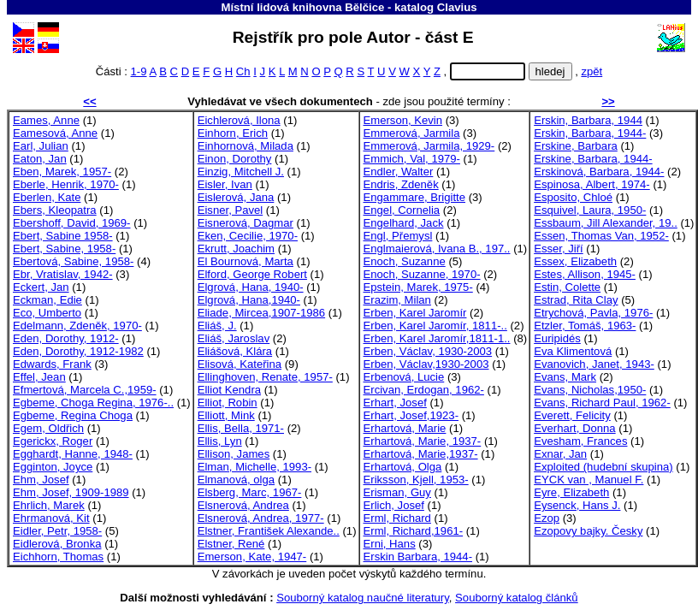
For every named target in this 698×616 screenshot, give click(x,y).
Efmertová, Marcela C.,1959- (85, 390)
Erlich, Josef (394, 505)
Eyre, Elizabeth (571, 492)
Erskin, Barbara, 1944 (588, 120)
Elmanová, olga (236, 480)
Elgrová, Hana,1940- (249, 300)
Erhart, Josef (395, 403)
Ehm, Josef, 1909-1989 (71, 492)
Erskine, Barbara (576, 146)
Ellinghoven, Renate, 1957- (265, 377)
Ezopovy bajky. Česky (588, 531)
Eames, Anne (46, 120)
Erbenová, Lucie (404, 377)
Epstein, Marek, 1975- (418, 287)
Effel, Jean (39, 377)
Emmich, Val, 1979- (412, 159)
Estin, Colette (567, 287)
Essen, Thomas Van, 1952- (601, 236)
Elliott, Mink (226, 415)
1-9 (139, 71)
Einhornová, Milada (245, 146)
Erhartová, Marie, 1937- (423, 441)
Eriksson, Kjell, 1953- (416, 480)
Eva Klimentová (573, 351)
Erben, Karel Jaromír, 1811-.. (435, 326)
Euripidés (557, 338)
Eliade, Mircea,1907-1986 (261, 313)
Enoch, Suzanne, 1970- (422, 274)
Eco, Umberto (47, 313)
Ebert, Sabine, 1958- (64, 249)
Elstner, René (231, 544)
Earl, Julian (41, 146)
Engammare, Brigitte (415, 197)
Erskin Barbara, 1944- (418, 557)
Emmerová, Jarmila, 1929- (429, 146)
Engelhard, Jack (404, 223)
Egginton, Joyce (53, 467)
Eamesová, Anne (55, 133)
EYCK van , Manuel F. (589, 480)
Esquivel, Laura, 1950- (590, 210)
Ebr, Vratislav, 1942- (63, 274)
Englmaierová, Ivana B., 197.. (437, 249)
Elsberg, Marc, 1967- (250, 492)
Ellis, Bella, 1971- (241, 428)
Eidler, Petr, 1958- (57, 531)
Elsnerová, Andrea (243, 505)
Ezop (547, 518)
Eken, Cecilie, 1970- (248, 236)
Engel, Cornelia (402, 210)
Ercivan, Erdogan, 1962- (424, 390)
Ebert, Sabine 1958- (63, 236)
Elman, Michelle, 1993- (254, 467)
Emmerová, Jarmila (412, 133)
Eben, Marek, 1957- (62, 172)
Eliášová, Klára (235, 351)
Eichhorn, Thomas (58, 557)
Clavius (457, 7)
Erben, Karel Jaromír (415, 313)
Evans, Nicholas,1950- (590, 390)
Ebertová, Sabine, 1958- (73, 261)
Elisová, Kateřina (240, 364)
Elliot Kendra (229, 390)
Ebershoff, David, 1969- (72, 223)
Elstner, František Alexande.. (269, 531)
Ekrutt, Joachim (236, 249)
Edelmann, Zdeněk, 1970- (77, 326)
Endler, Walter (399, 172)
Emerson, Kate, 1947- (252, 557)
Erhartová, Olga (403, 467)
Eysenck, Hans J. (577, 505)
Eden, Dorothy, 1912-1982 (78, 351)
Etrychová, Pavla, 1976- (593, 313)
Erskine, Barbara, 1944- (593, 159)
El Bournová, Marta (245, 261)
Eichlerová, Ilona (239, 120)
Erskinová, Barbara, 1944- (599, 172)
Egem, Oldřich (48, 428)
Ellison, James (234, 454)
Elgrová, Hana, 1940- (251, 287)
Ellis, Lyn (220, 441)
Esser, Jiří (559, 249)
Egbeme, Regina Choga (73, 415)
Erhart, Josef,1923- (411, 415)
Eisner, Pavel (231, 210)
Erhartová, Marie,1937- (421, 454)
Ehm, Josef (41, 480)
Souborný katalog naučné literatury (363, 598)
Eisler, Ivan (225, 184)
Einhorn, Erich (233, 133)
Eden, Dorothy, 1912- (66, 338)
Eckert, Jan (41, 287)
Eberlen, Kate (47, 197)
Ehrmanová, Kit (51, 518)
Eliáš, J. (217, 326)
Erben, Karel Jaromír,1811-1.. (437, 338)
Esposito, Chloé (573, 197)
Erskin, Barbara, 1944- (590, 133)
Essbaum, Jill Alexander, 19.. (606, 223)
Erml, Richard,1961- (414, 531)
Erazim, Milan (397, 300)
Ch (243, 71)
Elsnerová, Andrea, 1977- (261, 518)
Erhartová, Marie (405, 428)
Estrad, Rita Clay (576, 300)
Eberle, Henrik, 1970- (66, 184)
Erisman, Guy (397, 492)
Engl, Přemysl (398, 236)
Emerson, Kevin (403, 120)
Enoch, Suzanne (405, 261)
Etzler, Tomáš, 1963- (585, 326)
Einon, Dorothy (235, 159)
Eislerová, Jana (236, 197)
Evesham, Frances (580, 441)
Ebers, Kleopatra (55, 210)
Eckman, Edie (47, 300)
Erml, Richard (397, 518)
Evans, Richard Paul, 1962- (602, 403)
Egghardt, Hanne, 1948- (73, 454)
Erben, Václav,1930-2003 (426, 364)
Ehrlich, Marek (49, 505)
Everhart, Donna (574, 428)
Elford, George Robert (252, 274)
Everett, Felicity (572, 415)
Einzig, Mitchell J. (241, 172)
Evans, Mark (565, 377)
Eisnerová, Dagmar (245, 223)
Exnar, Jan (560, 454)
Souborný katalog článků (517, 598)
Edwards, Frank (52, 364)
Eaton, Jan (40, 159)
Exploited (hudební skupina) (603, 467)
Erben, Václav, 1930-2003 (428, 351)
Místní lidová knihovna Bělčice (302, 7)
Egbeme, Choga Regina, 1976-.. (93, 403)
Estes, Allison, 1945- (585, 274)
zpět (592, 71)
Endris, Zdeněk (401, 184)
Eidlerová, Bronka (57, 544)
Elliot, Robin (228, 403)
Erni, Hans (390, 544)
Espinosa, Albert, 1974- (592, 184)
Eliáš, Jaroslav (234, 338)
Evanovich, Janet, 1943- (594, 364)
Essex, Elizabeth (575, 261)
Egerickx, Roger (53, 441)
